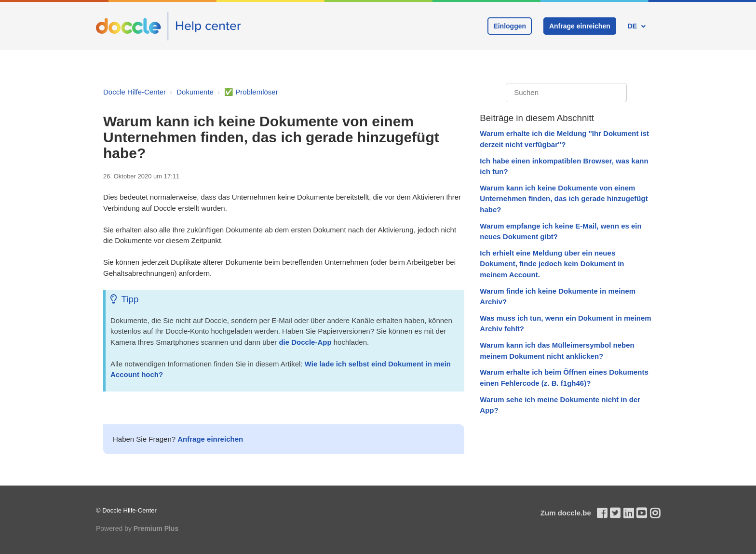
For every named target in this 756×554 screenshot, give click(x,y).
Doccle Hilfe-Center (135, 92)
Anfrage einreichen (580, 26)
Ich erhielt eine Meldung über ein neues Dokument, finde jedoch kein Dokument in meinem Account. (552, 264)
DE (633, 26)
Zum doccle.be (566, 513)
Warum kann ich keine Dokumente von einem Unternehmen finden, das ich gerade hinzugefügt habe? (564, 199)
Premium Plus (156, 528)
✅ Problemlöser (251, 92)
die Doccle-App (305, 342)
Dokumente (195, 92)
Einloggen (510, 26)
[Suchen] (566, 93)
